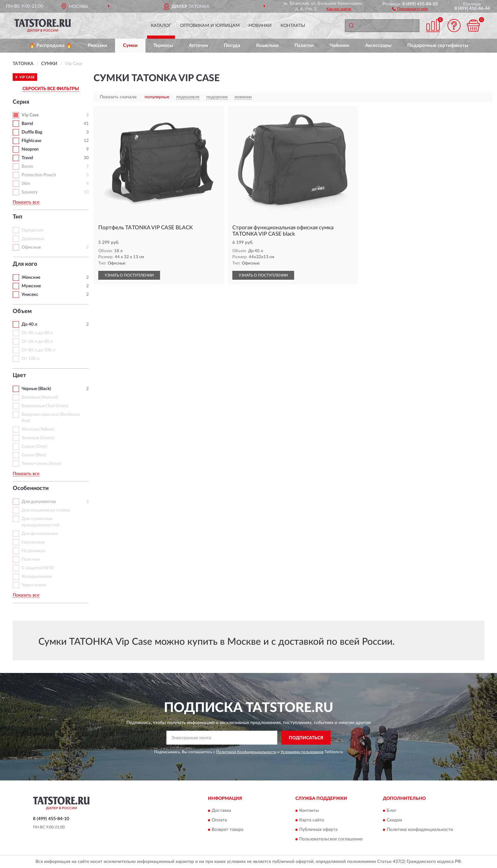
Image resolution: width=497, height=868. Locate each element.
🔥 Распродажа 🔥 (51, 46)
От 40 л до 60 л (37, 333)
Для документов (39, 502)
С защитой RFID (38, 568)
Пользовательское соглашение (331, 839)
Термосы (163, 46)
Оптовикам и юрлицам (210, 26)
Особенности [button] (31, 488)
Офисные (31, 247)
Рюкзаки (97, 46)
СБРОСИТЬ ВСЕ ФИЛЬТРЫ (51, 89)
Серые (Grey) (34, 447)
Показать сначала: (119, 97)
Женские (31, 277)
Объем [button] (22, 311)
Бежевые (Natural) (40, 397)
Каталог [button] (161, 26)
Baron (27, 166)
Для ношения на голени (46, 510)
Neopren (30, 149)
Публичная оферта (318, 830)
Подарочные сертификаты (438, 46)
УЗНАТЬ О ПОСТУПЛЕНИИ (129, 275)
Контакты (293, 26)
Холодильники (37, 577)
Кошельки (267, 46)
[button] (410, 9)
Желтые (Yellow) (38, 429)
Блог (392, 811)
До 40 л (29, 324)
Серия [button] (21, 102)
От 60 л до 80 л (37, 342)
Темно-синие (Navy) (41, 464)
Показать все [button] (26, 202)
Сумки (130, 46)
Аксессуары (378, 46)
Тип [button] (17, 217)
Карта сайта (312, 820)
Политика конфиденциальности (420, 830)
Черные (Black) (36, 389)
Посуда (232, 46)
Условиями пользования (302, 752)
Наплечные (33, 542)
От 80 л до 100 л (38, 350)
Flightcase (31, 141)
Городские (32, 230)
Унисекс (30, 295)
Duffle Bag (32, 132)
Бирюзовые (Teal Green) (45, 406)
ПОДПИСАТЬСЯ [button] (306, 738)
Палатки (304, 46)
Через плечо (34, 585)
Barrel (27, 124)
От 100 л (30, 359)
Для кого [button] (25, 264)
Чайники (339, 46)
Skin (26, 184)
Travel (27, 158)
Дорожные (33, 239)
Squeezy (30, 192)
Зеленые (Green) (38, 438)
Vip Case (30, 115)
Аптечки (198, 46)
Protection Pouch (39, 175)
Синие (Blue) (34, 455)
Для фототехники (40, 534)
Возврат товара (228, 830)
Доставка (221, 811)
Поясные (31, 559)
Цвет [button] (19, 375)
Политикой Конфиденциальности (246, 752)
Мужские (31, 286)
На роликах (33, 551)
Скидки (394, 820)
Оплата (219, 820)
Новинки (260, 26)
